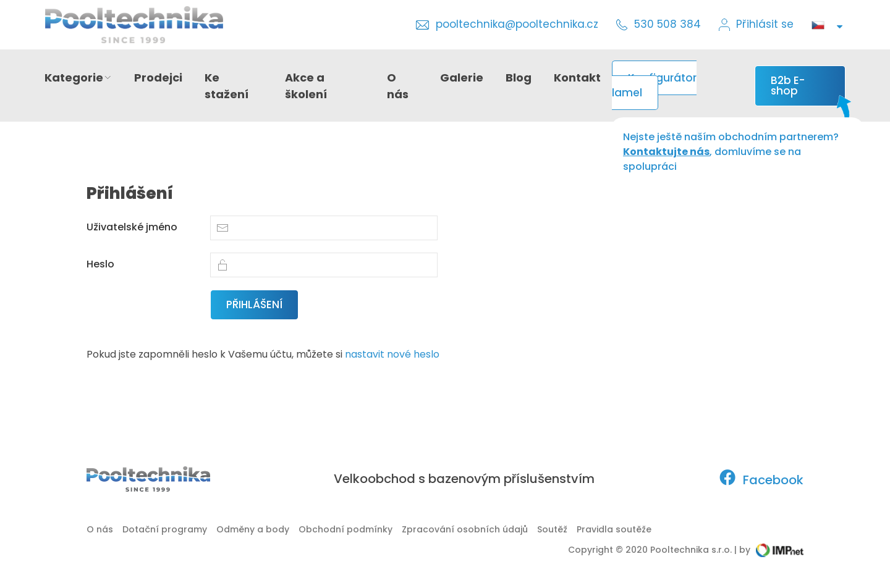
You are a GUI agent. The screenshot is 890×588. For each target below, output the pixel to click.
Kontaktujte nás (666, 152)
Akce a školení (306, 86)
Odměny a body (253, 529)
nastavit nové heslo (392, 354)
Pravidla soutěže (614, 529)
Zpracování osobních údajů (465, 529)
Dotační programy (165, 529)
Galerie (462, 78)
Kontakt (577, 78)
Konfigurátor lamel (654, 85)
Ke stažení (227, 86)
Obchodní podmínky (345, 529)
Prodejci (158, 78)
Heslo (100, 264)
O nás (398, 86)
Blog (519, 78)
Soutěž (552, 529)
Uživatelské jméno (132, 227)
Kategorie (78, 78)
